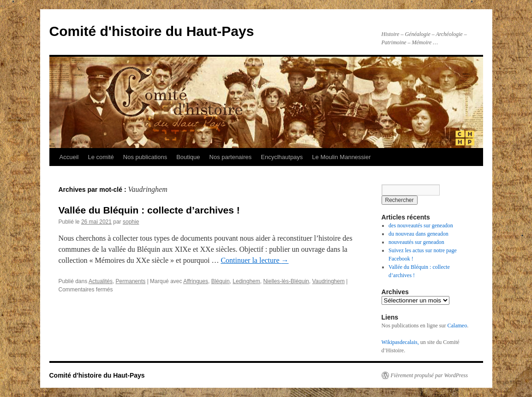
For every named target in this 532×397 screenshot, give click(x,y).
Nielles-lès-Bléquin (286, 281)
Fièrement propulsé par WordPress (429, 375)
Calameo (457, 326)
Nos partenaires (231, 157)
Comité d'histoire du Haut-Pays (152, 31)
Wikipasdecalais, (400, 342)
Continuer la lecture (254, 260)
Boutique (188, 157)
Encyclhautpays (282, 157)
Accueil (69, 157)
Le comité (101, 157)
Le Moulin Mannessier (341, 157)
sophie (131, 222)
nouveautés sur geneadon (416, 242)
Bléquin (221, 281)
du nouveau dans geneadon (418, 234)
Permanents (131, 281)
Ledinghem (246, 281)
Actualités (101, 281)
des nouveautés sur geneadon (421, 225)
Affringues (196, 281)
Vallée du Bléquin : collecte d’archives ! (149, 210)
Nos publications (145, 157)
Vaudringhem (328, 281)
